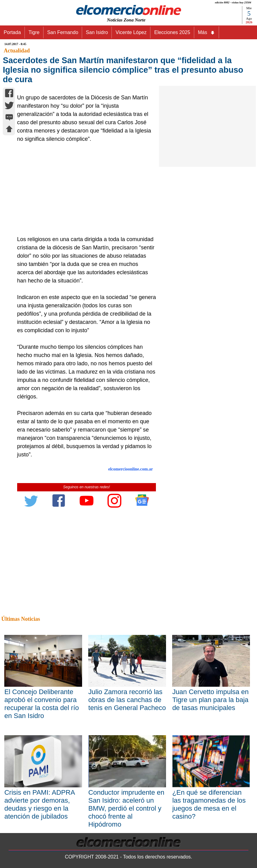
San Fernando (63, 32)
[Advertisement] (85, 189)
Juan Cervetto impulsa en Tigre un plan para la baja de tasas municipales (210, 700)
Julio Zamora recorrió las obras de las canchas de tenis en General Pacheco (127, 700)
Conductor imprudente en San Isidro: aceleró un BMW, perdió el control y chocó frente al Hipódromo (126, 808)
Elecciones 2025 (172, 32)
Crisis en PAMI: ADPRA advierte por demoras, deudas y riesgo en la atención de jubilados (39, 804)
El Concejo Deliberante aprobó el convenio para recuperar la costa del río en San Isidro (42, 704)
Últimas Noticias (21, 619)
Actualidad (17, 51)
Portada (12, 32)
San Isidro (97, 32)
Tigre (34, 32)
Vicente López (131, 32)
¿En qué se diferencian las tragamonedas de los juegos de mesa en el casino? (209, 804)
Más (206, 33)
